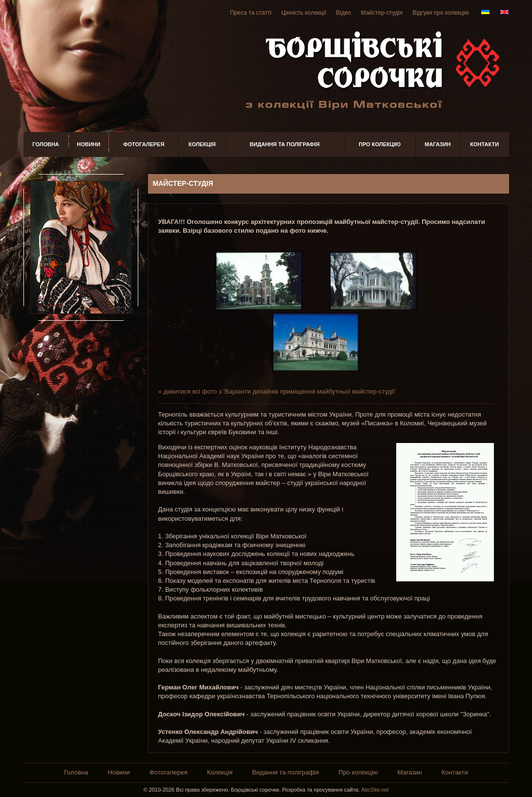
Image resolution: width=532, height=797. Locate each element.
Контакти (484, 144)
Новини (88, 144)
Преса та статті (251, 13)
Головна (45, 144)
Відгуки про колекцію (441, 13)
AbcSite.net (375, 790)
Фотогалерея (144, 144)
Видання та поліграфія (285, 144)
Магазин (437, 144)
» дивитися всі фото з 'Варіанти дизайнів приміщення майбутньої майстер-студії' (277, 391)
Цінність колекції (304, 13)
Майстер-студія (382, 13)
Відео (344, 13)
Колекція (202, 144)
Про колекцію (380, 144)
